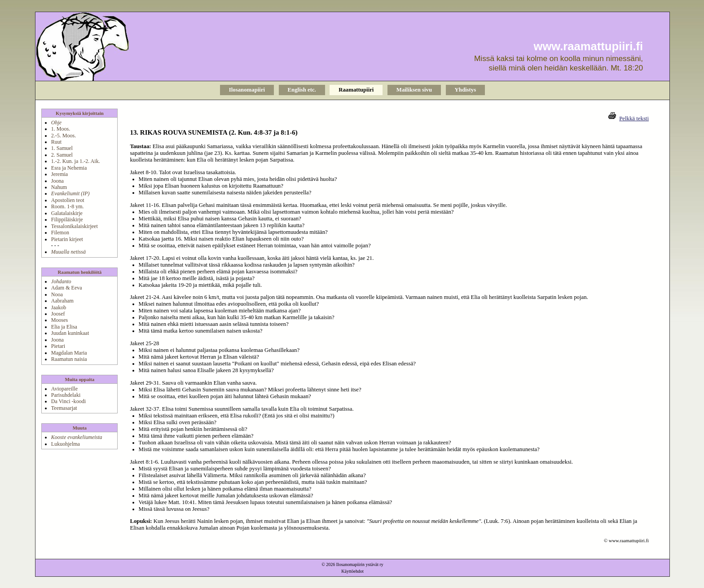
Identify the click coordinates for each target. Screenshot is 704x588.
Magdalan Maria (69, 353)
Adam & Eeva (67, 288)
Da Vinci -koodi (68, 401)
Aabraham (62, 301)
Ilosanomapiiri (247, 90)
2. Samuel (62, 155)
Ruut (56, 142)
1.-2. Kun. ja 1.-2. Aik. (76, 161)
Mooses (59, 320)
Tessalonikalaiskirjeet (75, 226)
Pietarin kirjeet (67, 239)
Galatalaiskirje (67, 213)
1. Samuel (62, 148)
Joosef (58, 314)
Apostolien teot (68, 200)
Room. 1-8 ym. (68, 206)
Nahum (59, 187)
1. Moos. (61, 129)
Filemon (60, 233)
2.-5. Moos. (64, 136)
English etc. (302, 90)
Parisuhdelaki (66, 395)
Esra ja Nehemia (69, 168)
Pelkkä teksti (634, 118)
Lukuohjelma (66, 444)
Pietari (58, 346)
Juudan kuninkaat (70, 333)
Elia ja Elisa (64, 327)
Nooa (57, 294)
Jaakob (59, 307)
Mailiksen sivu (414, 90)
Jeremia (59, 174)
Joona (57, 181)
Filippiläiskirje (67, 219)
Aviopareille (64, 389)
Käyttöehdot (352, 571)
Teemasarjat (64, 408)
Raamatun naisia (69, 359)
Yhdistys (466, 90)
